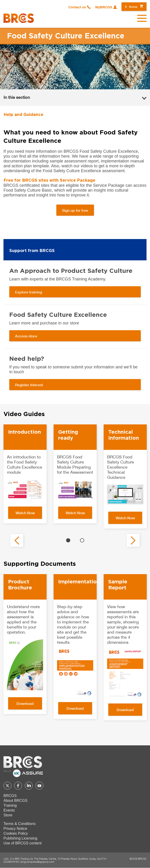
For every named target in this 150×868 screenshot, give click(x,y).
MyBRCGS (104, 7)
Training (10, 805)
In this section (17, 97)
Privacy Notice (15, 829)
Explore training (29, 292)
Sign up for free (75, 210)
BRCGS (10, 796)
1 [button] (68, 540)
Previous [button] (17, 540)
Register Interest (29, 385)
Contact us (77, 7)
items (131, 7)
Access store (26, 336)
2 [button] (82, 540)
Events (9, 810)
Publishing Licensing (20, 838)
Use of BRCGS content (23, 843)
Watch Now (25, 513)
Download (25, 703)
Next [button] (133, 540)
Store (8, 815)
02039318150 (11, 862)
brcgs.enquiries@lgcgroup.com (37, 862)
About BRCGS (15, 801)
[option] (25, 474)
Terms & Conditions (20, 824)
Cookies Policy (16, 833)
